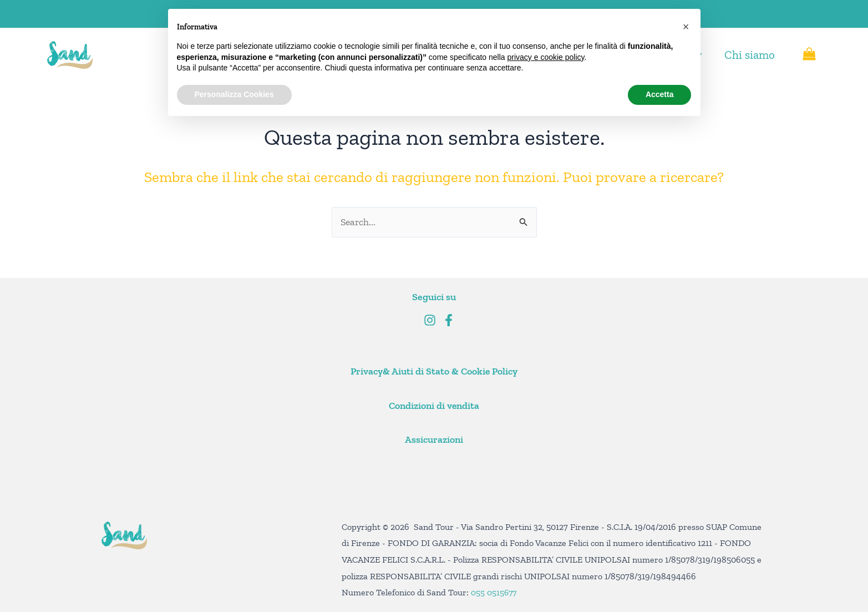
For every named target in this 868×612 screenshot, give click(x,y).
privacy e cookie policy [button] (545, 57)
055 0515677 (494, 592)
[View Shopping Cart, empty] (809, 55)
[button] (686, 27)
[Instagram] (430, 320)
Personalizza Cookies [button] (234, 94)
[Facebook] (449, 320)
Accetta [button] (660, 94)
